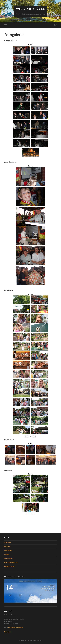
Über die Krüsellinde (11, 562)
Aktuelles (7, 546)
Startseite (7, 542)
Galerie (7, 554)
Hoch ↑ (39, 640)
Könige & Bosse (9, 566)
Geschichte (8, 550)
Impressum (8, 632)
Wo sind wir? (8, 558)
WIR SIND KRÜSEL (31, 9)
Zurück (31, 45)
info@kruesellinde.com (15, 628)
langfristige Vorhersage (30, 601)
